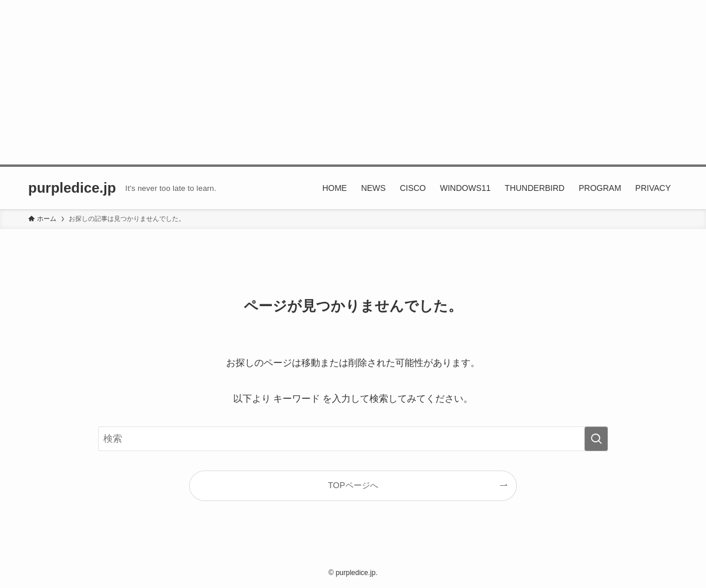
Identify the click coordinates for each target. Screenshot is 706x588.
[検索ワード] (353, 439)
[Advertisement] (353, 82)
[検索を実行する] (596, 439)
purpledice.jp (72, 188)
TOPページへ (353, 485)
